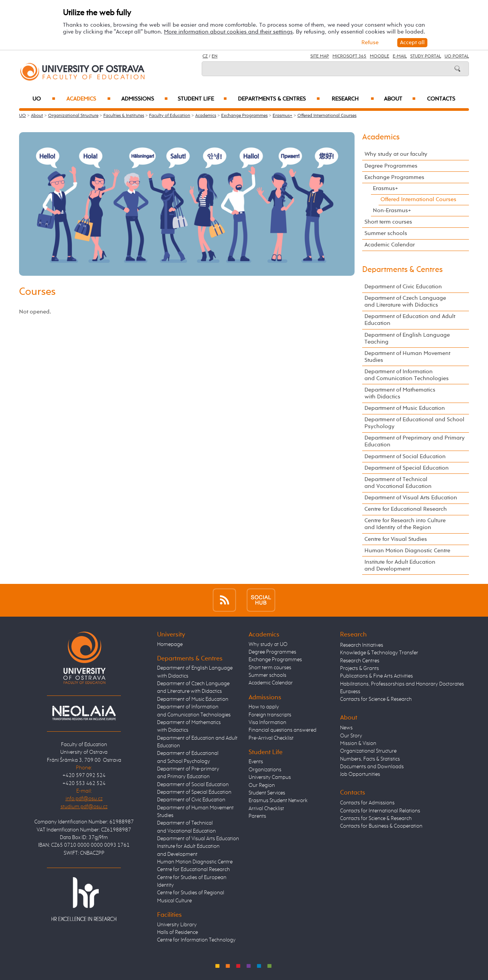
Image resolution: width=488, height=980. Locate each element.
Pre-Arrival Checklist (271, 738)
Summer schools (386, 233)
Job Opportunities (360, 774)
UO (44, 99)
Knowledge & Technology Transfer (379, 653)
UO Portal (457, 56)
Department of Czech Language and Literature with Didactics (405, 301)
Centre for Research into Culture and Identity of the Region (405, 524)
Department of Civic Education (403, 287)
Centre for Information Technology (196, 940)
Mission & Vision (358, 743)
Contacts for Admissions (367, 803)
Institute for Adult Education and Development (400, 565)
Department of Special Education (407, 468)
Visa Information (267, 723)
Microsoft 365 (349, 56)
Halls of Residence (177, 932)
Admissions (145, 99)
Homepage (170, 644)
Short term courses (388, 222)
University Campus (270, 777)
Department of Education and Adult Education (410, 320)
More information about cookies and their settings (228, 32)
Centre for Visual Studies (396, 539)
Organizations (265, 770)
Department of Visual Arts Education (411, 498)
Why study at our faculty (396, 154)
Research (353, 99)
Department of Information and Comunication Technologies (407, 375)
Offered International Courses (327, 116)
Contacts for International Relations (380, 811)
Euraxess (350, 692)
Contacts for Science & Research (376, 699)
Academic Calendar (390, 245)
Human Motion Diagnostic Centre (407, 551)
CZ (205, 56)
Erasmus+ (283, 116)
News (346, 728)
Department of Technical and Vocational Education (398, 483)
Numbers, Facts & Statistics (370, 759)
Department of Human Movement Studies (407, 357)
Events (256, 762)
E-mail (400, 56)
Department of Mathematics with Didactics (400, 393)
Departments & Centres (279, 99)
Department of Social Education (405, 456)
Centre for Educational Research (406, 509)
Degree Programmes (391, 166)
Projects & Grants (360, 668)
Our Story (351, 736)
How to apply (264, 707)
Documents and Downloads (372, 767)
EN (214, 56)
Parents (257, 816)
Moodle (380, 56)
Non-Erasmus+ (392, 210)
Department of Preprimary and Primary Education (415, 441)
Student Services (267, 793)
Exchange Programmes (244, 116)
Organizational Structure (73, 116)
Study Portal (426, 56)
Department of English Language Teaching (407, 338)
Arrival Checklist (266, 809)
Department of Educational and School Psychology (414, 423)
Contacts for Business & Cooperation (381, 826)
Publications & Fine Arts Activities (376, 676)
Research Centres (360, 661)
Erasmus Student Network (278, 801)
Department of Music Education (405, 408)
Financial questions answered (283, 730)
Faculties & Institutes (124, 116)
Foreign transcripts (270, 715)
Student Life (202, 99)
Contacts (441, 99)
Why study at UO (268, 644)
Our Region (262, 785)
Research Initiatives (362, 645)
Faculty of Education (170, 116)
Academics (88, 99)
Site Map (320, 56)
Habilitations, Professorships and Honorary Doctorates (402, 684)
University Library (177, 925)
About (400, 99)
